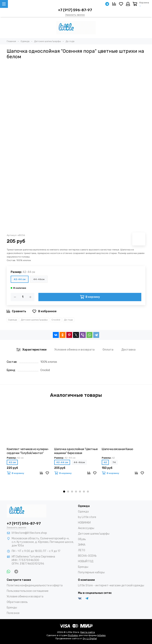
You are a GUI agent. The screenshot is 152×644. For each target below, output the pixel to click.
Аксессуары (86, 528)
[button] (64, 492)
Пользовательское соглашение (28, 591)
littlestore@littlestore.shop (29, 533)
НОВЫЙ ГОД (86, 561)
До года (68, 320)
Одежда (13, 320)
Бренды (83, 567)
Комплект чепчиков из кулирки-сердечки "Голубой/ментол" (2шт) (28, 451)
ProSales (73, 635)
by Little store (87, 517)
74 (114, 462)
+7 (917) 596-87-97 (75, 10)
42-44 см (20, 279)
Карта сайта (88, 632)
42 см (12, 462)
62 (105, 462)
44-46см (39, 279)
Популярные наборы (91, 572)
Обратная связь (17, 602)
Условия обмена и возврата (25, 597)
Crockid (56, 320)
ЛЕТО (82, 550)
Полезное (13, 613)
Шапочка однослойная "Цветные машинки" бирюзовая (76, 451)
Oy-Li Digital (90, 638)
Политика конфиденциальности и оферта (35, 585)
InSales (102, 635)
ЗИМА (82, 545)
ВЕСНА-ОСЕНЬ (87, 556)
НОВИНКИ (84, 523)
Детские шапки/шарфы (34, 320)
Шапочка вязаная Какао (117, 449)
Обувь (82, 539)
